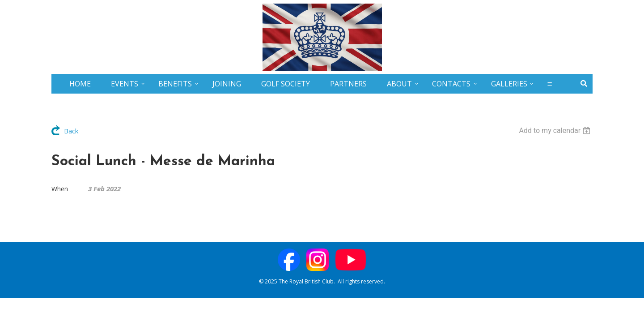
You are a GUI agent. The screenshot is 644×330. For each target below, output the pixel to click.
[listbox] (556, 131)
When (60, 189)
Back (71, 131)
